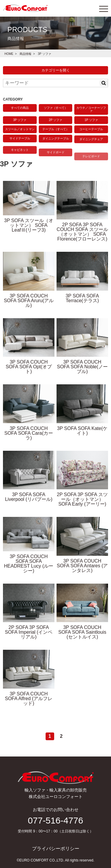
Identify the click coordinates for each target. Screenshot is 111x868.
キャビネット (20, 158)
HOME (9, 54)
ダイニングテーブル (56, 141)
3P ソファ (20, 120)
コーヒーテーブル (91, 129)
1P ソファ (91, 120)
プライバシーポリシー (56, 849)
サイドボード (56, 165)
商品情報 (25, 54)
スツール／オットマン (20, 129)
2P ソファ (55, 120)
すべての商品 (20, 108)
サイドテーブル (20, 140)
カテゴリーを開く (56, 70)
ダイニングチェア (91, 144)
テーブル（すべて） (56, 129)
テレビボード (91, 173)
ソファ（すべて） (56, 108)
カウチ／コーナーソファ (91, 109)
